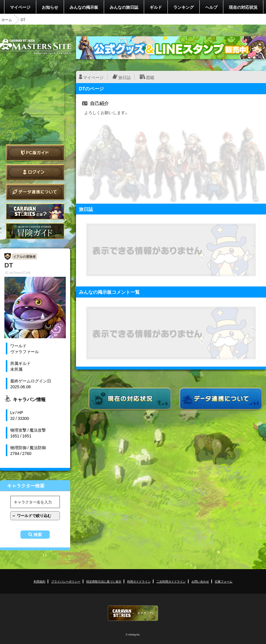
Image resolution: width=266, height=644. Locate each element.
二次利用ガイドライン (171, 581)
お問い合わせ (200, 581)
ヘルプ (211, 7)
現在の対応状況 (243, 7)
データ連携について (35, 192)
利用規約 (39, 581)
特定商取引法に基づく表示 (104, 581)
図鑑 (150, 77)
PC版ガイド (35, 153)
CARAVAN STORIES (133, 613)
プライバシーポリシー (66, 581)
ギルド (156, 7)
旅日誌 (125, 77)
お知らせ (50, 7)
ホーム (7, 20)
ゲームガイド (35, 231)
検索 (38, 535)
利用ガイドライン (139, 581)
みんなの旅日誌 (124, 7)
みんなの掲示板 (84, 7)
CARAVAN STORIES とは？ (35, 211)
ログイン (35, 172)
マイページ (20, 7)
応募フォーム (224, 581)
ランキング (184, 7)
